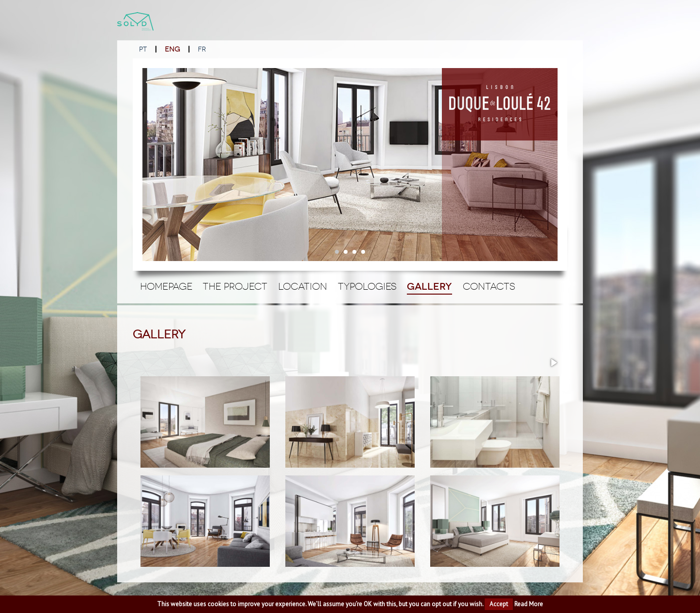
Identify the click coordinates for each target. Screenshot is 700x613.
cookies (218, 604)
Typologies (367, 286)
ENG (172, 49)
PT (143, 49)
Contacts (489, 286)
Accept (499, 604)
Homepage (166, 286)
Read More (529, 604)
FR (202, 49)
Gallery (429, 287)
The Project (235, 286)
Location (303, 286)
